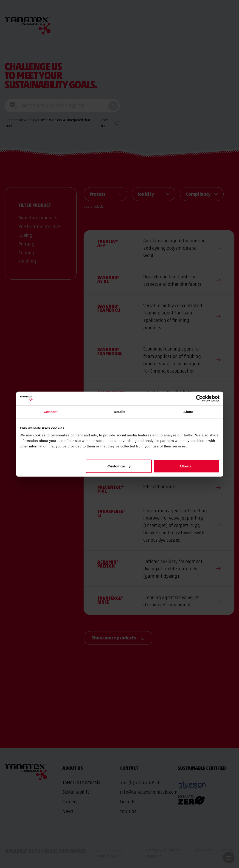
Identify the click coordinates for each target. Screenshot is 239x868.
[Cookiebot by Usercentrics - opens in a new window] (199, 398)
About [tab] (188, 411)
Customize (119, 466)
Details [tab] (120, 411)
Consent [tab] (51, 411)
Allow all (186, 466)
